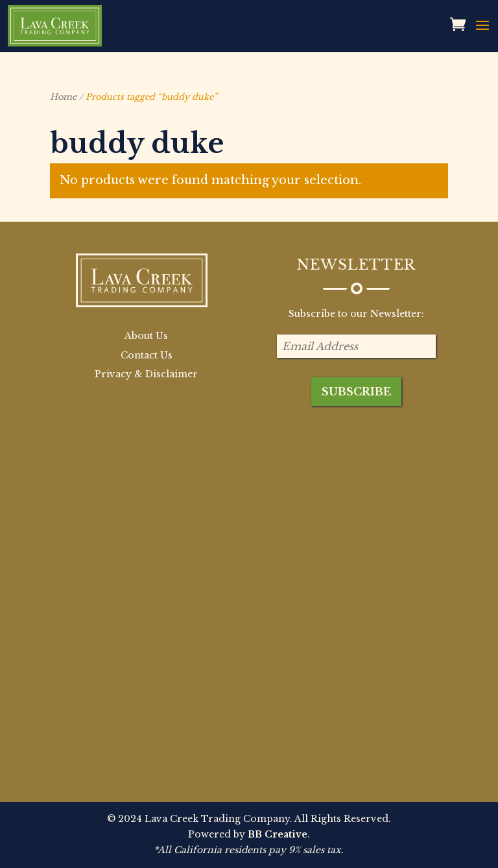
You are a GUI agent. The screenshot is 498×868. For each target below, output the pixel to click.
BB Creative (278, 834)
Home (63, 97)
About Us (146, 336)
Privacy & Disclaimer (146, 374)
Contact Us (147, 355)
